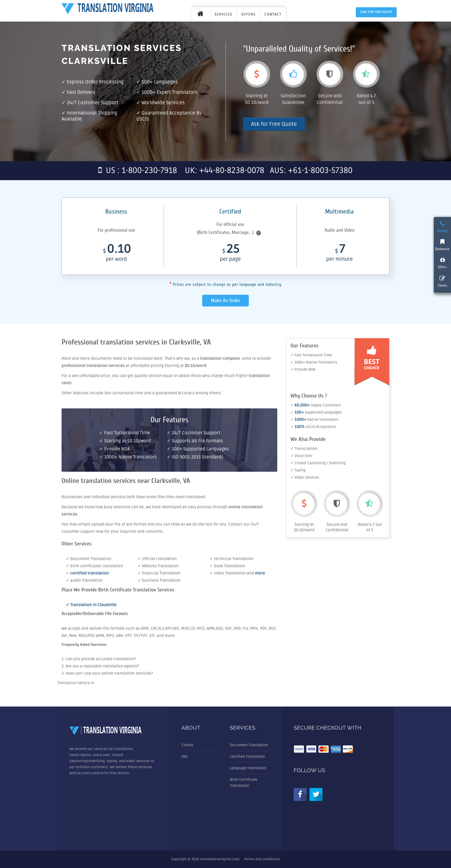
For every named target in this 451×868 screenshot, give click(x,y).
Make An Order (225, 301)
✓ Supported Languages (316, 412)
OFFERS (249, 14)
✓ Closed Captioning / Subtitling (318, 463)
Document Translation (249, 745)
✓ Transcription (304, 449)
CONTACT (273, 14)
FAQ (185, 757)
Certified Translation (247, 757)
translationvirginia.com (220, 859)
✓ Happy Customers (316, 405)
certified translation (89, 573)
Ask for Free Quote (274, 124)
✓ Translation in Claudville (91, 605)
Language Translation (248, 768)
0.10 (116, 254)
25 (230, 254)
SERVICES (223, 14)
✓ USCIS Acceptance (313, 427)
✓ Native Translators (315, 420)
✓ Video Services (305, 477)
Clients (188, 745)
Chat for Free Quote (376, 12)
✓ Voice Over (301, 456)
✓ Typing (298, 470)
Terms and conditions (262, 859)
